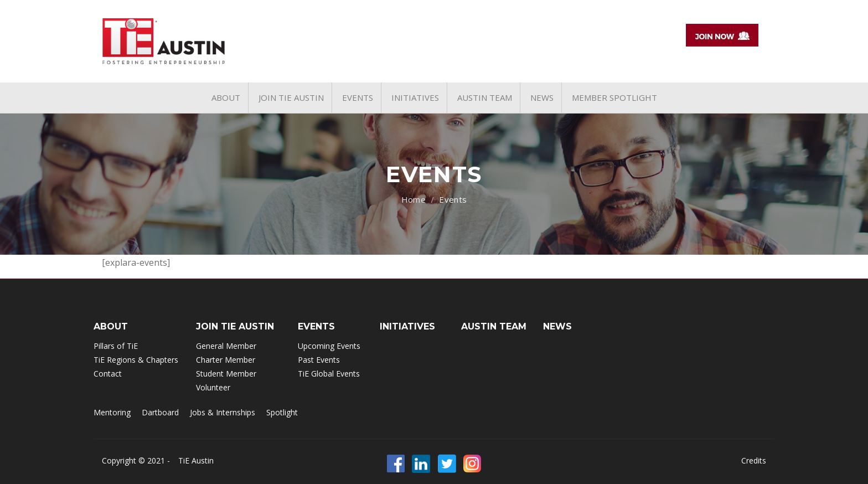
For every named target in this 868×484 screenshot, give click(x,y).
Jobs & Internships (223, 412)
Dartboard (160, 412)
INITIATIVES (407, 326)
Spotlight (282, 412)
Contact (108, 374)
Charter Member (226, 360)
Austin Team (494, 326)
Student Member (226, 374)
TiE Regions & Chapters (136, 360)
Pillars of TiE (116, 346)
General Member (226, 346)
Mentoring (112, 412)
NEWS (557, 326)
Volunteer (213, 387)
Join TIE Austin (235, 326)
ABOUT (111, 326)
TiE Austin (196, 460)
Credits (754, 460)
